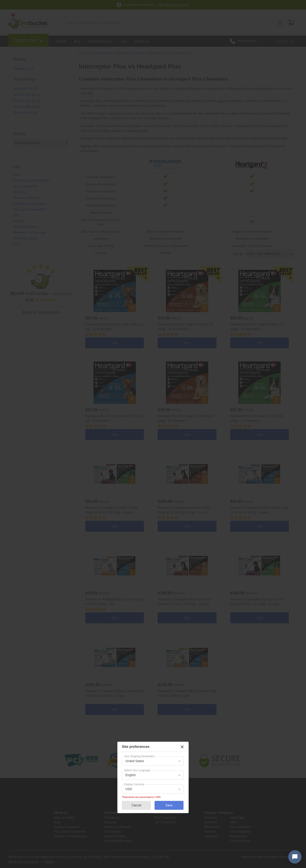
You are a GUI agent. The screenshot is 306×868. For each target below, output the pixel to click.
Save (169, 805)
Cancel (136, 805)
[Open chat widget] (295, 857)
